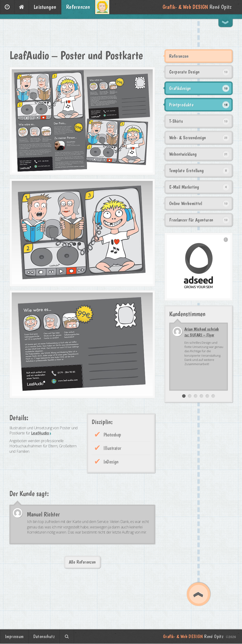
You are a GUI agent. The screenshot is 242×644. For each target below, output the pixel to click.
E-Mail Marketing (184, 187)
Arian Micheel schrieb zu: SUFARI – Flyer (202, 332)
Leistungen (45, 7)
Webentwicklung (183, 154)
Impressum (14, 636)
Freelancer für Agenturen (191, 220)
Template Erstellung (187, 171)
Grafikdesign (180, 88)
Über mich (102, 7)
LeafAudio (40, 433)
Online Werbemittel (186, 203)
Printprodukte (181, 105)
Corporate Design (184, 72)
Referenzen (78, 7)
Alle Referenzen (82, 562)
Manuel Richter (43, 514)
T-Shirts (176, 121)
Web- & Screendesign (188, 138)
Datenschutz (44, 636)
